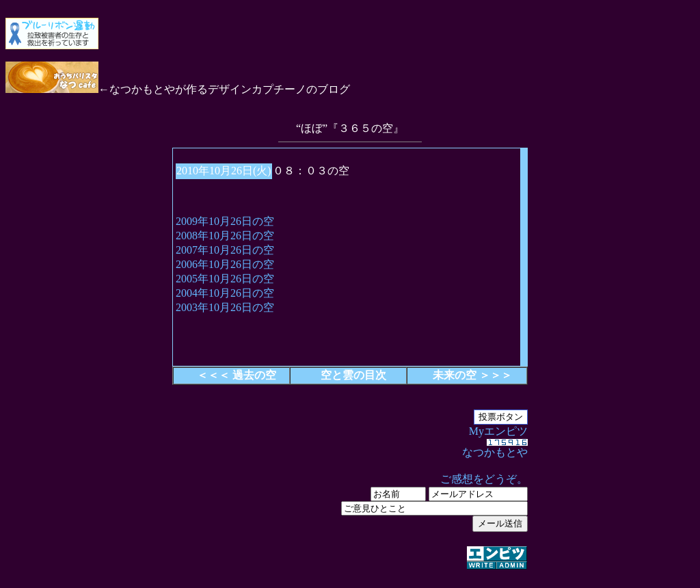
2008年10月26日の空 (225, 236)
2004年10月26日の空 (225, 293)
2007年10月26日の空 (225, 250)
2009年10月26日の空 (225, 221)
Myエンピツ (350, 498)
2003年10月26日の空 (225, 307)
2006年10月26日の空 (225, 264)
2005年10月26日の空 (225, 279)
